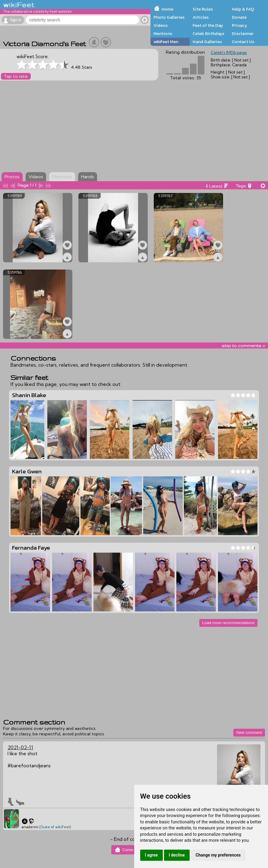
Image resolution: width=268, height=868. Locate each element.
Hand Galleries (207, 42)
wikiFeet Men (166, 42)
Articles (201, 17)
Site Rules (203, 9)
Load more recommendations (228, 623)
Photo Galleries (169, 17)
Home (167, 9)
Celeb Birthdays (208, 33)
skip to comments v (243, 346)
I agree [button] (151, 855)
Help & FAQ (243, 9)
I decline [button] (177, 855)
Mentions (163, 33)
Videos (161, 25)
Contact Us (243, 42)
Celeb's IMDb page (229, 52)
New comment (249, 732)
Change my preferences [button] (218, 855)
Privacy (240, 25)
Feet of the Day (208, 25)
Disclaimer (243, 33)
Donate (239, 17)
